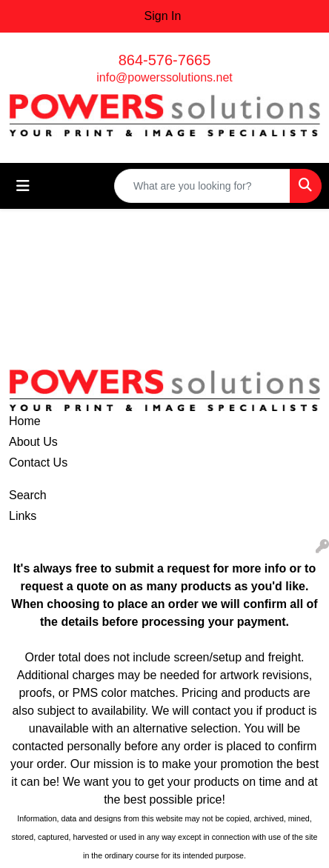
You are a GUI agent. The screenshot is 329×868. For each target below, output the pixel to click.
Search (28, 495)
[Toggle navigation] (23, 186)
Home (25, 421)
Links (23, 516)
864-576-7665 (165, 60)
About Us (33, 442)
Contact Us (38, 463)
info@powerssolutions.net (164, 77)
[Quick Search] (202, 186)
